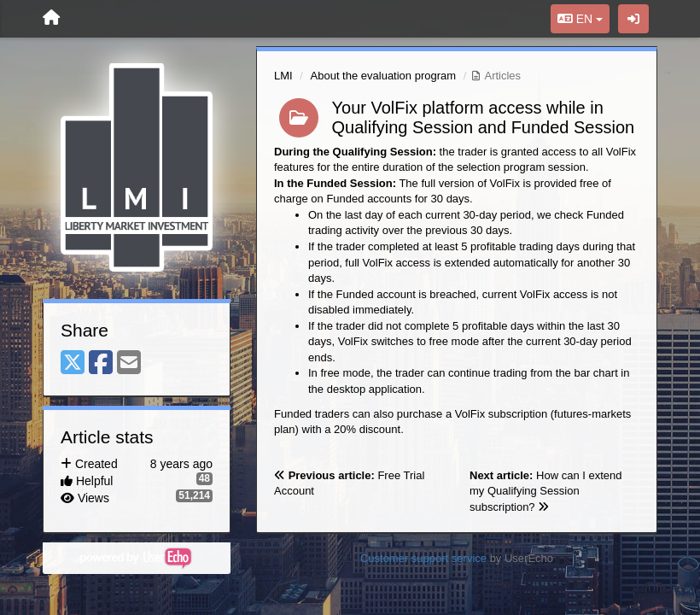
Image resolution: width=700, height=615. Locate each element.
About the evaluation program (384, 76)
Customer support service (423, 558)
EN (580, 19)
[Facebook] (101, 363)
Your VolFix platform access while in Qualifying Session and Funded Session (484, 117)
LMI (283, 76)
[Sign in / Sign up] (633, 19)
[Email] (129, 363)
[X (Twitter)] (73, 363)
